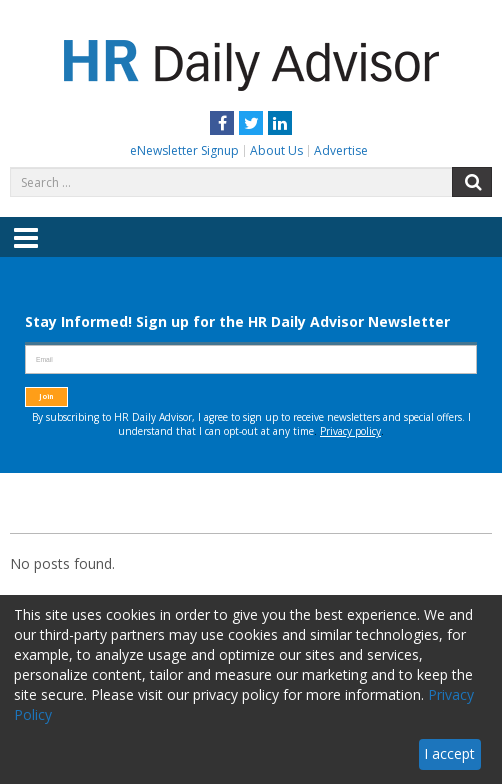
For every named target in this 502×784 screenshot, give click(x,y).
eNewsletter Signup (184, 150)
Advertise (341, 150)
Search (472, 182)
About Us (276, 150)
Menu (26, 252)
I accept (449, 753)
